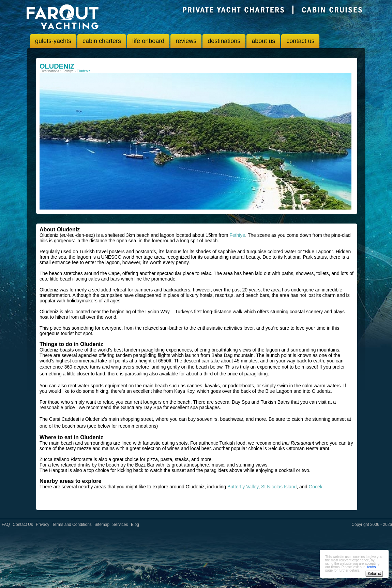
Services (120, 525)
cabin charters (102, 41)
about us (263, 41)
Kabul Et (374, 573)
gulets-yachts (53, 41)
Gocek (315, 487)
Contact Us (23, 525)
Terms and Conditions (72, 525)
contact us (300, 41)
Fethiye (237, 235)
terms (371, 567)
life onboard (148, 41)
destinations (224, 41)
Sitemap (102, 525)
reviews (186, 41)
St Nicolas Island (279, 487)
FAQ (6, 525)
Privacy (42, 525)
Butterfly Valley (243, 487)
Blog (135, 525)
